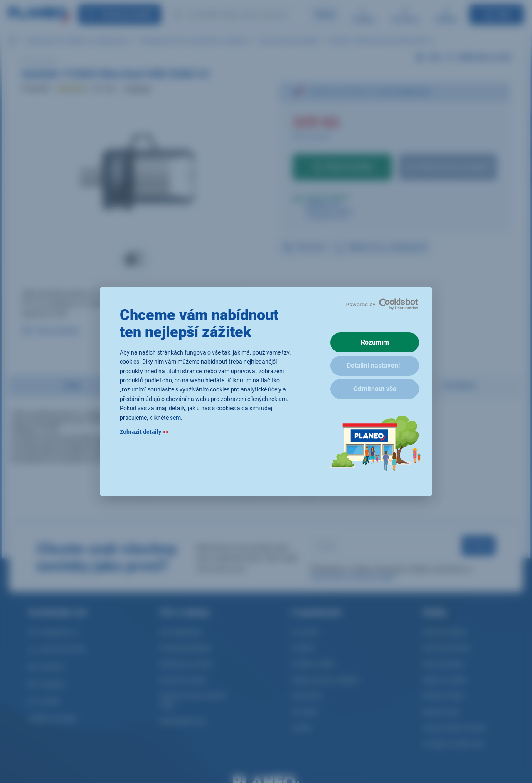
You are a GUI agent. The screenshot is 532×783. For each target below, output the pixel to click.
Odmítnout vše (375, 389)
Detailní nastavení (373, 366)
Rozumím (375, 342)
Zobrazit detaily (144, 432)
